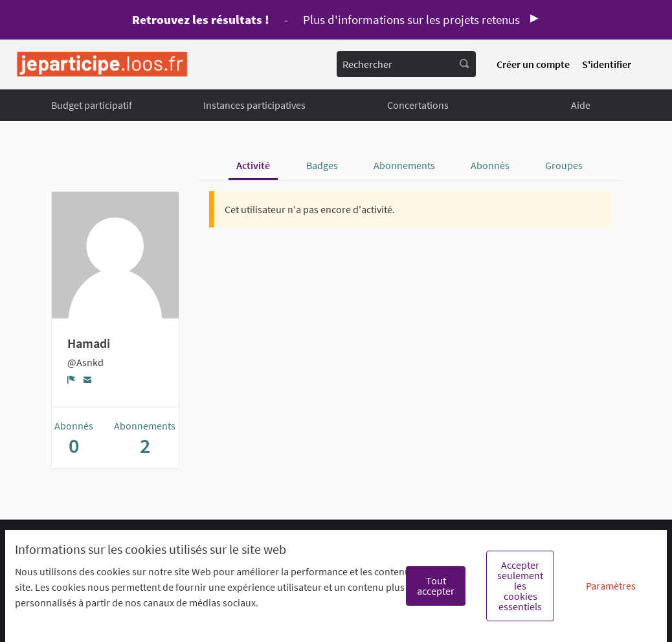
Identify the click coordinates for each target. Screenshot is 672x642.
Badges (322, 165)
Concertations (418, 105)
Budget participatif (92, 105)
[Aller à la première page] (102, 64)
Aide (581, 105)
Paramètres (611, 586)
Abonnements (404, 165)
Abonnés (490, 165)
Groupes (564, 165)
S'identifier (607, 64)
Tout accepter (436, 586)
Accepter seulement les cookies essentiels (520, 586)
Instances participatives (254, 105)
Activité (253, 165)
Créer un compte (533, 64)
